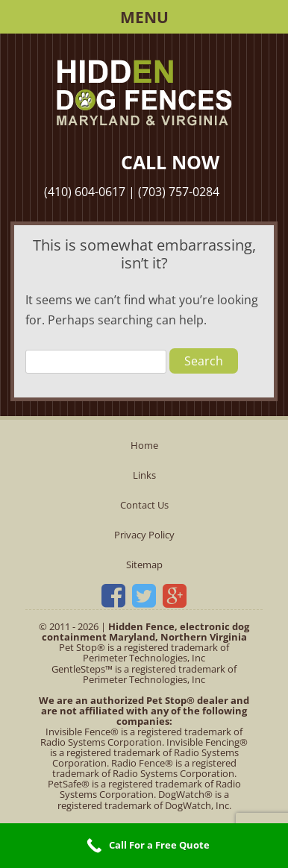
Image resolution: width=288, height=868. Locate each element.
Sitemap (144, 564)
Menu (144, 17)
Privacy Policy (144, 535)
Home (144, 445)
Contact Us (144, 505)
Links (144, 475)
